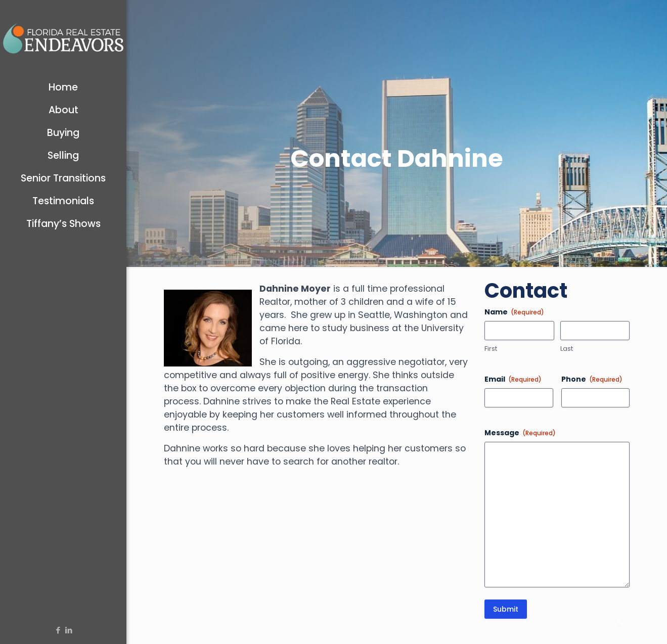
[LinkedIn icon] (69, 630)
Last (567, 349)
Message (520, 433)
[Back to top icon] (618, 623)
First (491, 349)
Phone (592, 379)
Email (513, 379)
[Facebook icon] (58, 630)
